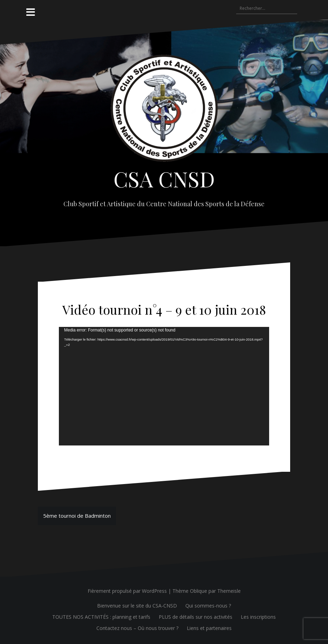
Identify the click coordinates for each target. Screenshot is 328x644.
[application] (164, 386)
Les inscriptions (258, 617)
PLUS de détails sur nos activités (196, 617)
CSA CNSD (164, 179)
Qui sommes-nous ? (208, 606)
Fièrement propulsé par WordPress (127, 591)
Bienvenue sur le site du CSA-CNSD (137, 606)
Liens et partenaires (209, 628)
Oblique (199, 591)
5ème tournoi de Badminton (77, 516)
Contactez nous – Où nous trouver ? (137, 628)
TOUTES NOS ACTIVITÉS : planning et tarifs (101, 617)
